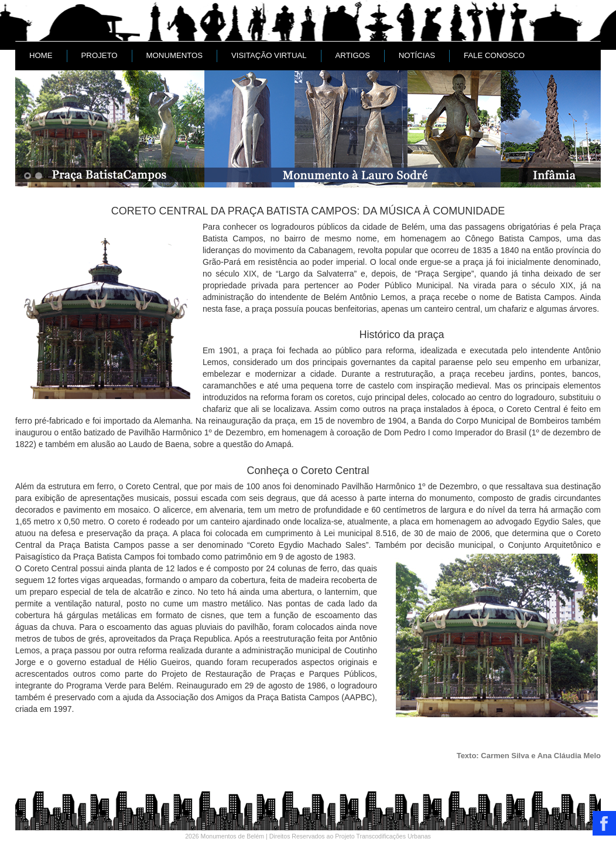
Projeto (100, 55)
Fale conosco (494, 55)
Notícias (417, 55)
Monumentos (174, 55)
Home (41, 55)
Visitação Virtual (269, 55)
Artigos (353, 55)
